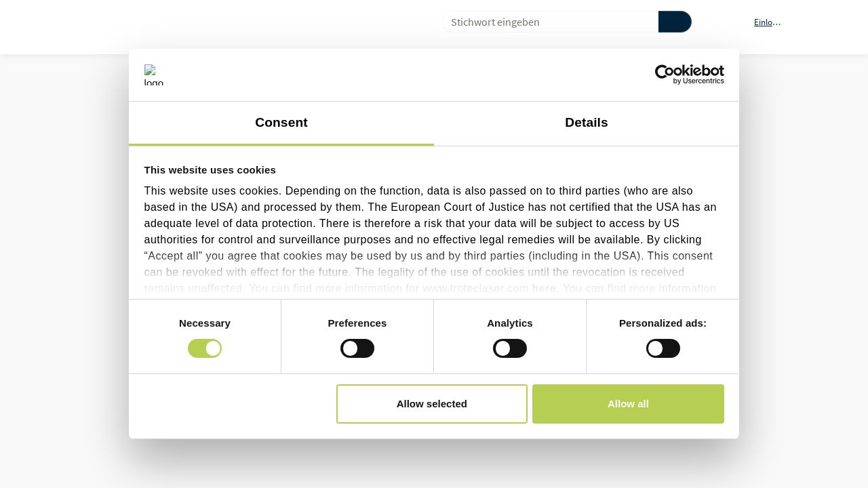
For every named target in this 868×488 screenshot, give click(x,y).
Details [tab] (587, 122)
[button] (776, 22)
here (545, 288)
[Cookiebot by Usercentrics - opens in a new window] (665, 75)
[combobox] (545, 22)
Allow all (628, 404)
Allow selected (432, 404)
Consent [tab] (281, 122)
